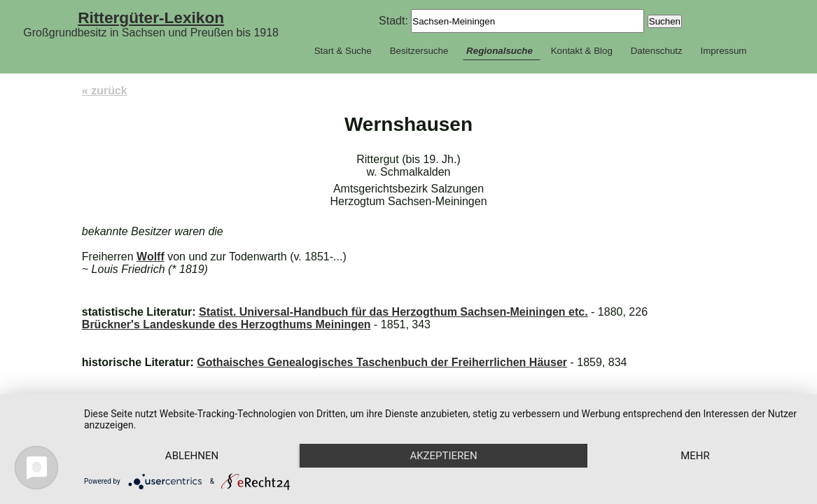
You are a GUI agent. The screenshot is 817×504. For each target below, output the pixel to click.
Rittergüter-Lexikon (151, 17)
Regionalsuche (500, 51)
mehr (695, 456)
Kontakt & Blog (582, 51)
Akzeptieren (443, 456)
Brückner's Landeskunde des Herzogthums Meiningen (226, 324)
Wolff (151, 257)
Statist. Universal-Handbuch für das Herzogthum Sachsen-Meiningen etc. (393, 312)
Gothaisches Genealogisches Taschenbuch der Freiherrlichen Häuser (382, 362)
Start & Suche (343, 51)
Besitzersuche (419, 51)
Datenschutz (657, 51)
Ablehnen (192, 456)
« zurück (105, 91)
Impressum (723, 51)
